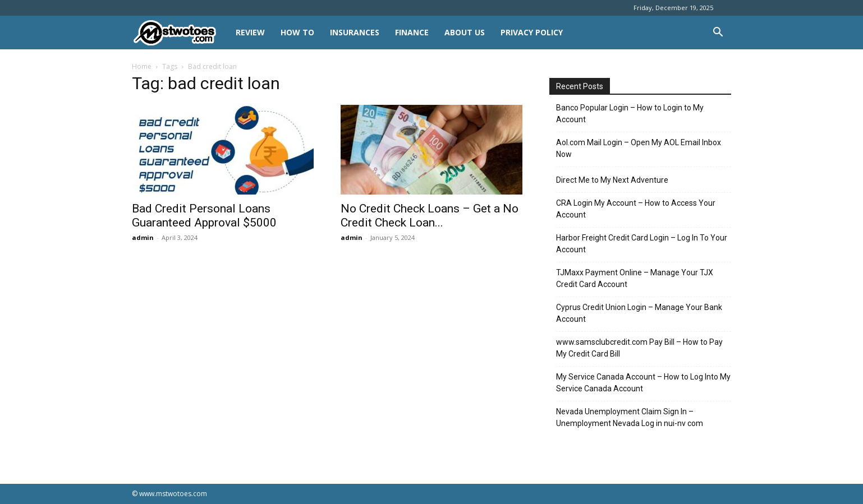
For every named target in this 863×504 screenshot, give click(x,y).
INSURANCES (355, 32)
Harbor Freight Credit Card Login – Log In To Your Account (642, 244)
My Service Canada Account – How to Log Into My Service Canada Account (643, 383)
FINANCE (412, 32)
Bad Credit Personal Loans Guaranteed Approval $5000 (204, 216)
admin (143, 237)
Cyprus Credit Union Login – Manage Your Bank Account (639, 313)
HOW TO (297, 32)
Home (142, 66)
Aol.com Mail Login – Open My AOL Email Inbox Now (639, 148)
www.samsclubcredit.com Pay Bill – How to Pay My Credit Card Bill (639, 348)
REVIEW (250, 32)
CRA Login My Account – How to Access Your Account (636, 209)
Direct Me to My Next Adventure (612, 180)
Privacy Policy (532, 32)
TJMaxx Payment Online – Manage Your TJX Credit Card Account (635, 278)
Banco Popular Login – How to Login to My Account (630, 114)
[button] (718, 33)
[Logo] (180, 33)
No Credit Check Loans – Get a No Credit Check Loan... (430, 216)
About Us (465, 32)
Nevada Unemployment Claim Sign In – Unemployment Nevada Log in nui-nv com (630, 417)
